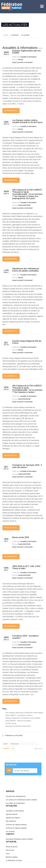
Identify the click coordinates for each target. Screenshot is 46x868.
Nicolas (21, 60)
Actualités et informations (15, 811)
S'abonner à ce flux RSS (23, 733)
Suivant (6, 749)
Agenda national (12, 814)
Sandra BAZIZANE (24, 205)
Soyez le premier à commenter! (23, 62)
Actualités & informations (28, 57)
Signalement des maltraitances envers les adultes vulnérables (26, 270)
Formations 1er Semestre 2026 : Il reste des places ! (27, 466)
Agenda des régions (13, 818)
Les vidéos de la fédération (15, 803)
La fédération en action (14, 861)
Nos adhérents (11, 821)
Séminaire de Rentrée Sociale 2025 (18, 726)
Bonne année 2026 (21, 537)
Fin (13, 749)
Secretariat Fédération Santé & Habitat (19, 839)
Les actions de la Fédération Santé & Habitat (21, 800)
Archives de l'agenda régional (16, 828)
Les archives (10, 832)
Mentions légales (12, 857)
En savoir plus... (11, 111)
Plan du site (10, 850)
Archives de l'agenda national (16, 825)
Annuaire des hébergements (16, 796)
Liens (8, 854)
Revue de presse (12, 847)
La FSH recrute (11, 723)
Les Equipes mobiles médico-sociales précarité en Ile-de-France (27, 121)
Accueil (6, 35)
